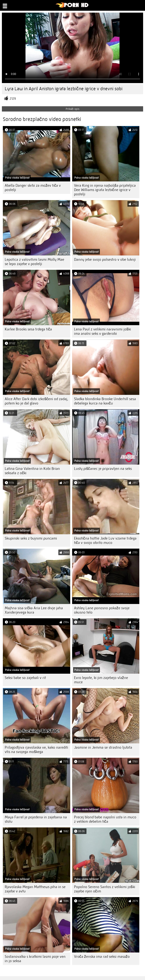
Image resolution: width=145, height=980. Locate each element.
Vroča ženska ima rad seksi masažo (102, 957)
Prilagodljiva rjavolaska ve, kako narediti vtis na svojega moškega (36, 750)
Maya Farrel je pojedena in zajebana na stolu (36, 819)
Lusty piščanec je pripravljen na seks (103, 469)
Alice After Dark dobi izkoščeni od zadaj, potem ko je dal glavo (36, 401)
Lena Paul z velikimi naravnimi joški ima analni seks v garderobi (103, 331)
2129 (13, 99)
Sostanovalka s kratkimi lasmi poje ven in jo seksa (35, 959)
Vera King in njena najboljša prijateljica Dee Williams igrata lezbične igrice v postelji (105, 190)
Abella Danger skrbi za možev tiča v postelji (33, 188)
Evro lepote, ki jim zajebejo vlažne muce (101, 680)
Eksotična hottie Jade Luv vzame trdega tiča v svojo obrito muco (105, 540)
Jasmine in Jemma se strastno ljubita (103, 747)
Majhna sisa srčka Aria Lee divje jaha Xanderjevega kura (34, 610)
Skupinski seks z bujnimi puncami (31, 538)
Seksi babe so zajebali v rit (25, 678)
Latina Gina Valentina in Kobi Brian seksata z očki (32, 471)
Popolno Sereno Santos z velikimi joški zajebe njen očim (105, 889)
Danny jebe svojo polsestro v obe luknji (105, 260)
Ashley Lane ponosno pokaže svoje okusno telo (102, 610)
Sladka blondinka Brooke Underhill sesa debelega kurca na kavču (105, 401)
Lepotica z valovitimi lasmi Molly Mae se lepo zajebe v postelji (34, 262)
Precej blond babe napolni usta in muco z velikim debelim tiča (105, 819)
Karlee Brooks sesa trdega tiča (28, 329)
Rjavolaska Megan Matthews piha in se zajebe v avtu (35, 889)
